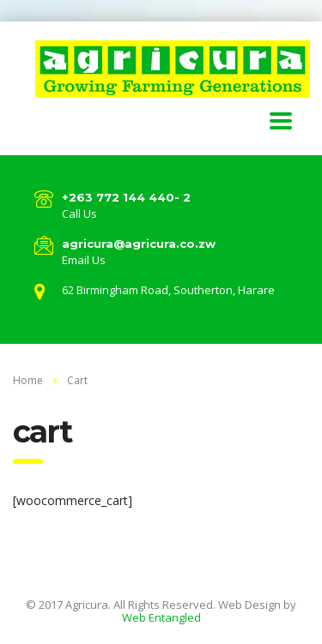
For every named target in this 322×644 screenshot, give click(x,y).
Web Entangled (161, 617)
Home (28, 380)
